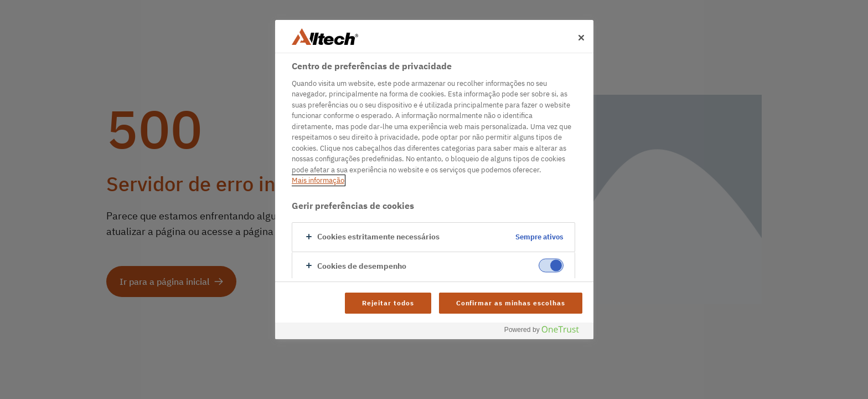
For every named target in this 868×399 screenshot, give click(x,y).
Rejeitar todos (388, 303)
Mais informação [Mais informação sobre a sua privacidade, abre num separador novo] (318, 180)
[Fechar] (581, 38)
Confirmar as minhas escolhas (511, 303)
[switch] (551, 265)
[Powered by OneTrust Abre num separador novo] (546, 332)
